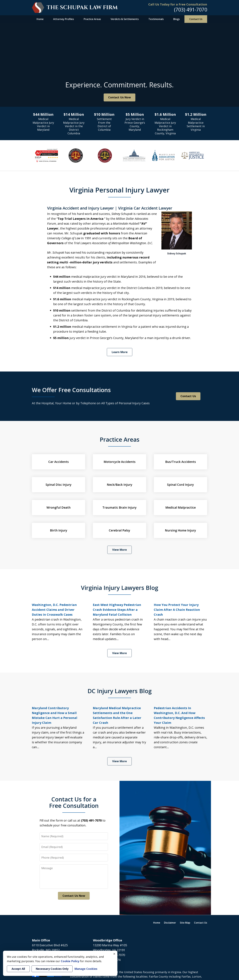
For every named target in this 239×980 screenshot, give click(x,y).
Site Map (185, 923)
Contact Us (196, 19)
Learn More (120, 352)
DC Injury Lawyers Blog (120, 691)
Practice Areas (92, 19)
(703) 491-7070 (191, 10)
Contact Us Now (120, 97)
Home (40, 19)
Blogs (177, 19)
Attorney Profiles (64, 19)
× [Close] (114, 954)
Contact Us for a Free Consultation (74, 802)
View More (120, 550)
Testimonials (156, 19)
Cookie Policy (70, 961)
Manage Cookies (86, 969)
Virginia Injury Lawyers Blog (120, 588)
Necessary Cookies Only (52, 969)
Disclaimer (170, 923)
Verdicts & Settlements (125, 19)
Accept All (18, 969)
